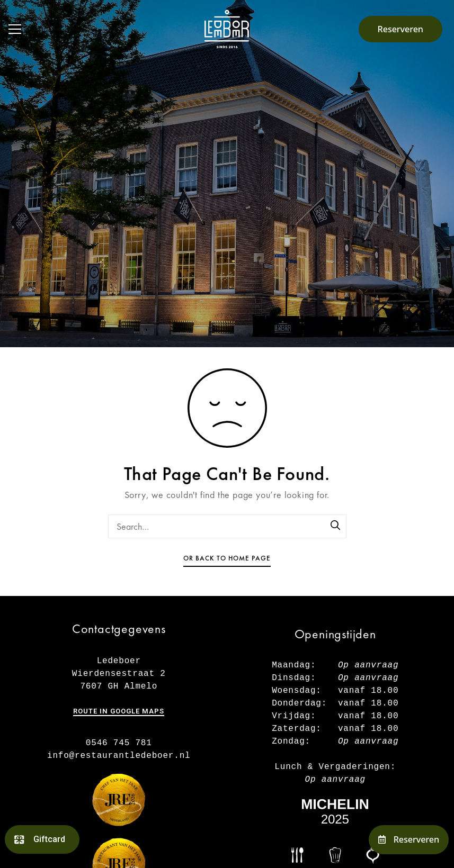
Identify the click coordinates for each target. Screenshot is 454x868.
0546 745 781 (119, 743)
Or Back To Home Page (227, 558)
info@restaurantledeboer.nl (119, 756)
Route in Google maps (119, 711)
